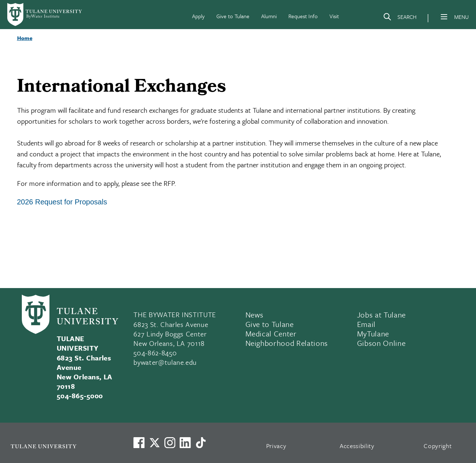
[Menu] (444, 17)
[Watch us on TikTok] (201, 443)
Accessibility (357, 446)
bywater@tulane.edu (165, 362)
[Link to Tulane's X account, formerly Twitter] (155, 443)
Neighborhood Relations (287, 343)
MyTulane (373, 334)
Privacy (276, 446)
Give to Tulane (233, 16)
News (255, 315)
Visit (334, 16)
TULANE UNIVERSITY (78, 343)
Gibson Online (381, 343)
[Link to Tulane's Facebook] (170, 443)
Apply (198, 16)
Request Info (303, 16)
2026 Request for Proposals (62, 202)
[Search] (400, 18)
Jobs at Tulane (381, 315)
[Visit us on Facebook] (139, 443)
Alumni (269, 16)
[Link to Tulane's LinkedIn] (185, 443)
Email (366, 324)
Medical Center (271, 334)
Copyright (438, 446)
